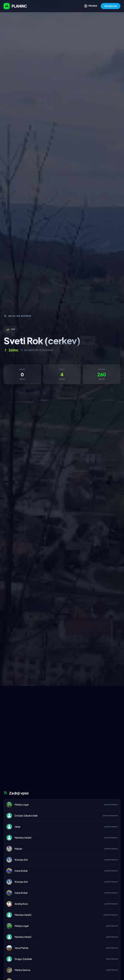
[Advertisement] (62, 709)
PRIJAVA (91, 6)
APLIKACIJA (111, 6)
